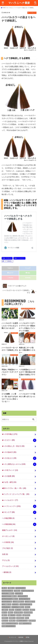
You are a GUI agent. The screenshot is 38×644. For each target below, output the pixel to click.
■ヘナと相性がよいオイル (14, 464)
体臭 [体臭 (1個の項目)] (27, 607)
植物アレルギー (10, 530)
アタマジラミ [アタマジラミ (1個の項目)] (20, 588)
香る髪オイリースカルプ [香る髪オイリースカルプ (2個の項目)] (10, 623)
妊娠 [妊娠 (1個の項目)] (32, 610)
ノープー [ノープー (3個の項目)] (19, 593)
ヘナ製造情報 (9, 524)
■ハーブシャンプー (11, 506)
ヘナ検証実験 (8, 518)
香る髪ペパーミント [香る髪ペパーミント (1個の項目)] (9, 626)
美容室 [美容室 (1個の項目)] (5, 618)
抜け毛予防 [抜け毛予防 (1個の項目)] (18, 613)
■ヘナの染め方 (9, 452)
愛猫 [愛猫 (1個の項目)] (10, 613)
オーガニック (8, 536)
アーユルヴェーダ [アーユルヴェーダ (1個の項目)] (27, 591)
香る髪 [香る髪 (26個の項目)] (32, 621)
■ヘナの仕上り (8, 258)
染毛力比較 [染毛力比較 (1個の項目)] (28, 613)
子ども (6, 560)
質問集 (28, 637)
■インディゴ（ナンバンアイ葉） (16, 494)
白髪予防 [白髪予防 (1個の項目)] (26, 615)
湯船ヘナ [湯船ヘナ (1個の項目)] (12, 615)
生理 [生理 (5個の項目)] (19, 615)
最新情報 (21, 637)
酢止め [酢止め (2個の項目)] (5, 621)
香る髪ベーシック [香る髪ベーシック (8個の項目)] (25, 623)
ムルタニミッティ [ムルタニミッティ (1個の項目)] (26, 604)
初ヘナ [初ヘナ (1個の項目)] (18, 610)
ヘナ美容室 (8, 542)
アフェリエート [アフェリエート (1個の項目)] (7, 591)
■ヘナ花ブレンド (10, 470)
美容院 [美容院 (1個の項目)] (12, 618)
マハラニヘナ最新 (19, 3)
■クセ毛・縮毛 (9, 482)
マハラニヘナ (12, 637)
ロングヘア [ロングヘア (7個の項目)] (6, 607)
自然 (5, 554)
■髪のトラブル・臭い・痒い (14, 488)
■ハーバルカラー (20, 258)
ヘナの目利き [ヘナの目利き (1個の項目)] (30, 602)
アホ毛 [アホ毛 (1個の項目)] (17, 591)
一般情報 (7, 572)
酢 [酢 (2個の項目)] (27, 618)
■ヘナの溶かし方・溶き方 (13, 446)
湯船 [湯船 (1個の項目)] (4, 615)
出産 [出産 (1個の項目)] (12, 610)
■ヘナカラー (8, 440)
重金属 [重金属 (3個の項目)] (12, 621)
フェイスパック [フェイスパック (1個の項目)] (24, 599)
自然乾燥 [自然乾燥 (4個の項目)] (20, 618)
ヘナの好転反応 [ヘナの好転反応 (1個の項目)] (18, 602)
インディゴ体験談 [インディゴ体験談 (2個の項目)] (8, 593)
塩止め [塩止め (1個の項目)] (26, 610)
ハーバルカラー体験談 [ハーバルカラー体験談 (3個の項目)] (9, 596)
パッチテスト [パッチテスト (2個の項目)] (23, 596)
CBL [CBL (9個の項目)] (4, 588)
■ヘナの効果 (8, 476)
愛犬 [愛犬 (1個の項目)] (4, 613)
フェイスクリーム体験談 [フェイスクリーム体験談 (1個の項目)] (10, 599)
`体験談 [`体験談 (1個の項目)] (11, 588)
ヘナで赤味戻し (8, 261)
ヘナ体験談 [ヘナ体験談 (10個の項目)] (7, 604)
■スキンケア (8, 512)
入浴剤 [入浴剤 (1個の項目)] (5, 610)
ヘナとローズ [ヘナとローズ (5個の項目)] (7, 602)
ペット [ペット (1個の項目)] (15, 604)
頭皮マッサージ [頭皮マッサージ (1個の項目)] (22, 621)
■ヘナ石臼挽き (10, 434)
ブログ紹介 (7, 548)
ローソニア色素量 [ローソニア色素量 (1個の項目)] (18, 607)
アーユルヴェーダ (10, 566)
